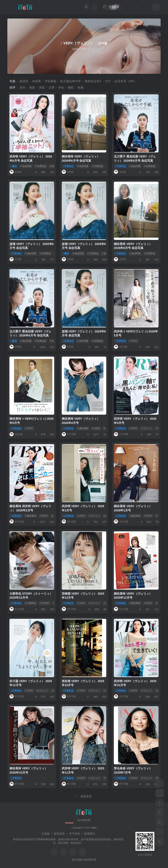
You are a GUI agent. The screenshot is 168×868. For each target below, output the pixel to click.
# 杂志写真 (26, 166)
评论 (61, 87)
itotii (94, 828)
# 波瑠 (105, 253)
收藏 (80, 87)
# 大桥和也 (31, 603)
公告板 (45, 834)
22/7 (108, 81)
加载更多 (84, 796)
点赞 (51, 87)
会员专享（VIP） (126, 81)
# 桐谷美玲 (83, 428)
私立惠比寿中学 (71, 81)
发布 (22, 87)
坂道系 (24, 81)
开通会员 (112, 7)
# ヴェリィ (147, 428)
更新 (32, 87)
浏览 (42, 87)
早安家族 (51, 81)
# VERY (133, 341)
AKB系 (37, 81)
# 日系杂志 (41, 166)
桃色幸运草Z (93, 81)
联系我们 (90, 834)
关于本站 (75, 834)
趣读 (14, 166)
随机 (71, 87)
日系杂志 (68, 166)
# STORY (45, 603)
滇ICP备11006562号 (84, 860)
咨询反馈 (59, 834)
